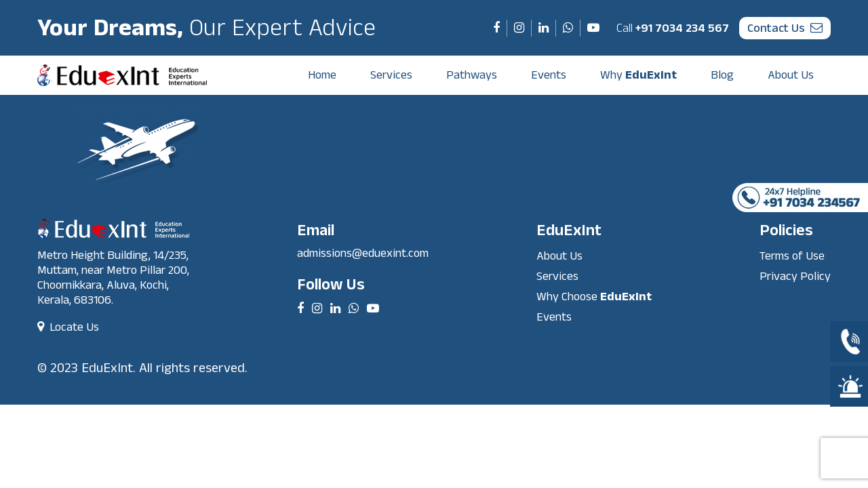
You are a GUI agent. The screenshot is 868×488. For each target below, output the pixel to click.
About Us (791, 75)
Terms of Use (792, 256)
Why (638, 75)
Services (391, 75)
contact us (785, 28)
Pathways (472, 75)
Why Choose (594, 297)
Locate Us (68, 327)
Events (549, 75)
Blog (722, 75)
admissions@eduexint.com (363, 253)
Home (322, 75)
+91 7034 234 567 (673, 28)
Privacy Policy (795, 276)
